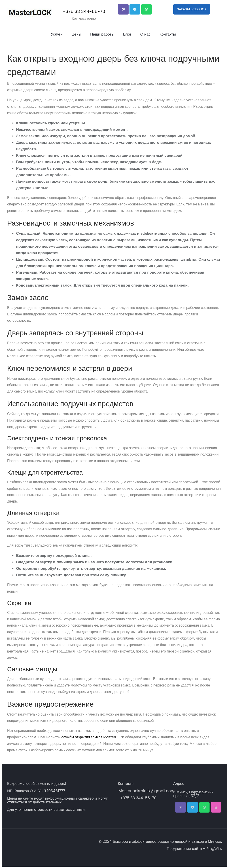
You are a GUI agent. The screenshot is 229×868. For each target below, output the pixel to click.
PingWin (213, 849)
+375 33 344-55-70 (84, 11)
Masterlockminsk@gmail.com (146, 791)
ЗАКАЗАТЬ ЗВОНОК (192, 9)
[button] (123, 9)
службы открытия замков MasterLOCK (93, 737)
